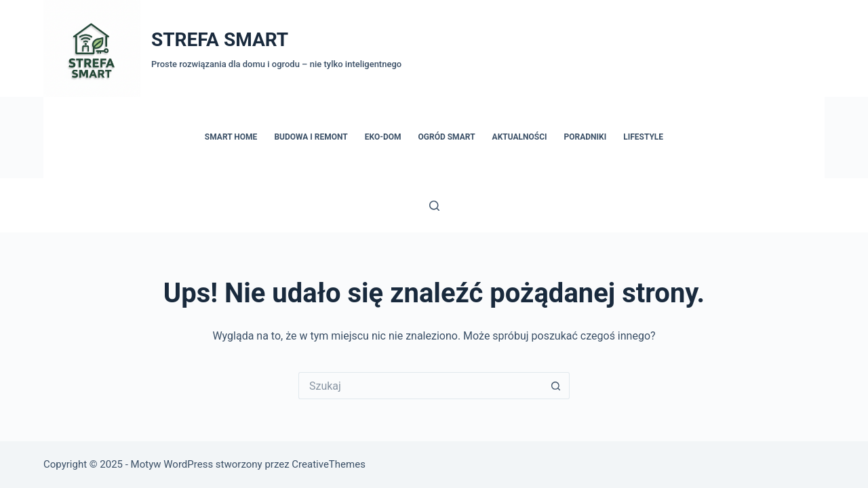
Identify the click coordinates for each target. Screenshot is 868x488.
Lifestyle (643, 137)
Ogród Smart (447, 137)
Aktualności (520, 137)
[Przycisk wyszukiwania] (556, 386)
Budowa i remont (311, 137)
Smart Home (231, 137)
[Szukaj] (434, 206)
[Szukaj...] (420, 386)
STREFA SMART (220, 40)
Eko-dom (383, 137)
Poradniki (586, 137)
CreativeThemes (329, 464)
